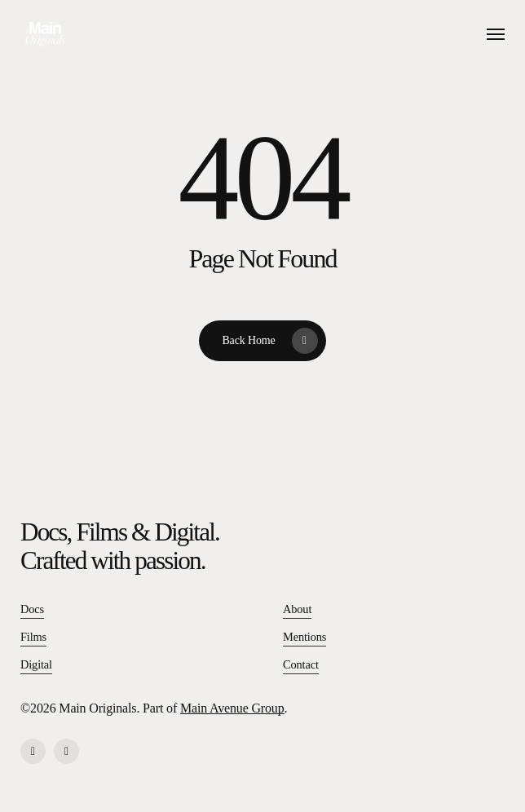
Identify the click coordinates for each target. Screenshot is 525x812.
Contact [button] (301, 664)
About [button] (297, 609)
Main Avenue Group (232, 708)
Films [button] (33, 637)
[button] (496, 34)
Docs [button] (32, 609)
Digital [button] (36, 664)
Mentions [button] (304, 637)
